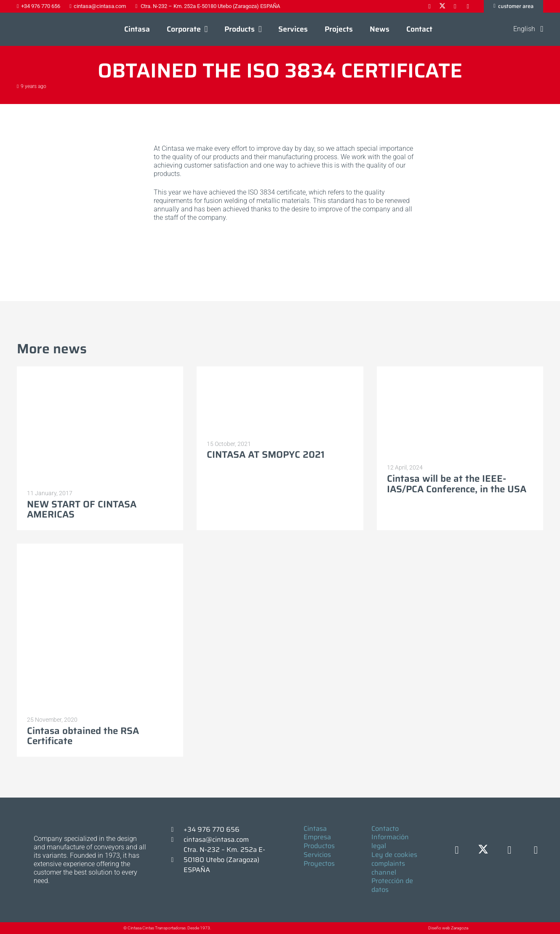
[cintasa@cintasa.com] (176, 840)
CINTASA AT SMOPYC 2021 (266, 455)
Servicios (317, 855)
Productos (319, 846)
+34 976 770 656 (212, 829)
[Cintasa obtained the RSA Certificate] (100, 627)
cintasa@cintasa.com (216, 839)
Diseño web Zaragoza (448, 928)
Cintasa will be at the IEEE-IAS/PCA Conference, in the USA (457, 484)
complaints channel (388, 868)
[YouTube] (536, 850)
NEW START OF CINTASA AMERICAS (82, 510)
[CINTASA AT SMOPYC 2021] (280, 400)
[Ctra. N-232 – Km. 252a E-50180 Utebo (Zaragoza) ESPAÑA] (176, 860)
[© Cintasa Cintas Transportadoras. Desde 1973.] (115, 928)
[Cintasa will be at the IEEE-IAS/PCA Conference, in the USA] (460, 412)
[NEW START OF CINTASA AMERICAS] (100, 425)
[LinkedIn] (510, 850)
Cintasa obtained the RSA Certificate (83, 736)
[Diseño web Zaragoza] (409, 928)
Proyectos (319, 863)
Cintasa (315, 829)
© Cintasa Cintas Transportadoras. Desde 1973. (167, 928)
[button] (204, 29)
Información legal (390, 841)
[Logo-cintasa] (36, 29)
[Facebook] (457, 850)
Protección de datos (392, 885)
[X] (483, 850)
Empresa (317, 837)
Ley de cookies (394, 855)
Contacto (385, 829)
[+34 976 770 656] (176, 830)
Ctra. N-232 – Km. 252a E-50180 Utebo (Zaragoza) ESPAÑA (224, 860)
